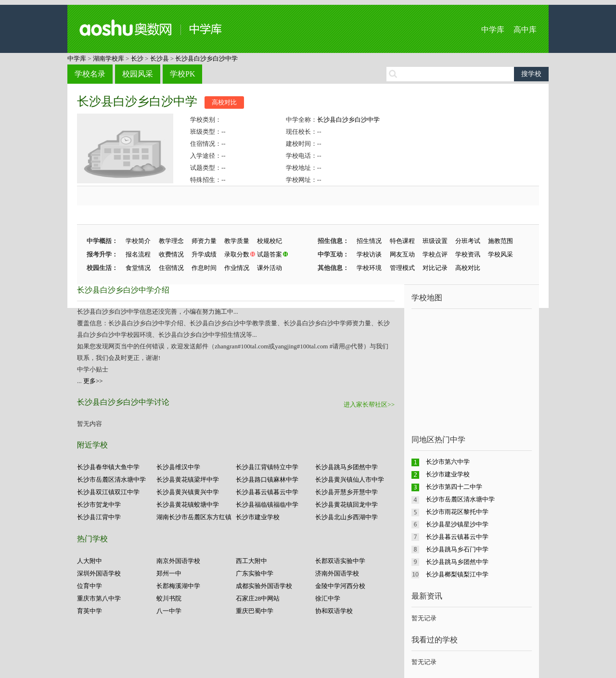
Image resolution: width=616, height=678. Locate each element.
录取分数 (237, 254)
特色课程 (402, 241)
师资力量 (204, 241)
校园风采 (138, 74)
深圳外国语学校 (99, 573)
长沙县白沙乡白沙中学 (206, 58)
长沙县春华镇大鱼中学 (108, 467)
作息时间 (204, 268)
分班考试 (468, 241)
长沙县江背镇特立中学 (267, 467)
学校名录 (90, 74)
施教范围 (500, 241)
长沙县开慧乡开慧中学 (346, 492)
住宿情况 (171, 268)
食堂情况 (138, 268)
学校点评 (435, 254)
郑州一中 (169, 573)
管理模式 (402, 268)
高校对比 (224, 102)
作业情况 (237, 268)
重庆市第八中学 (99, 598)
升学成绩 (204, 254)
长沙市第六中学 (448, 462)
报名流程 (138, 254)
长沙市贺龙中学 (99, 505)
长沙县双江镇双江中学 (108, 492)
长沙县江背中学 (99, 517)
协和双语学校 (334, 611)
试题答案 (269, 254)
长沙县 (160, 58)
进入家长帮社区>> (369, 404)
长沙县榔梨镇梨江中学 (457, 574)
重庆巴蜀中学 (255, 611)
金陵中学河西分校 (340, 586)
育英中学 (90, 611)
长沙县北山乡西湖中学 (346, 517)
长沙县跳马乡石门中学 (457, 549)
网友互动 (402, 254)
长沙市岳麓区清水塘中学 (111, 480)
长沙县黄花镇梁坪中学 (188, 480)
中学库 (493, 30)
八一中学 (169, 611)
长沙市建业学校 (258, 517)
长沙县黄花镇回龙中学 (346, 505)
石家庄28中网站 (258, 598)
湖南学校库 (109, 58)
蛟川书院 (169, 598)
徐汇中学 (328, 598)
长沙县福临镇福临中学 (267, 505)
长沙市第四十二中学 (454, 487)
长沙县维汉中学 (178, 467)
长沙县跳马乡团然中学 (346, 467)
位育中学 (90, 586)
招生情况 (369, 241)
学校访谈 (369, 254)
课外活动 (269, 268)
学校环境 (369, 268)
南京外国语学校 (178, 561)
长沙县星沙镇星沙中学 (457, 524)
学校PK (182, 74)
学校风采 (500, 254)
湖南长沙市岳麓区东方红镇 (194, 517)
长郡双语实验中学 (340, 561)
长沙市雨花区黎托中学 (457, 512)
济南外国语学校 (337, 573)
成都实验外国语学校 (264, 586)
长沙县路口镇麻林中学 (267, 480)
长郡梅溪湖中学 (178, 586)
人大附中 (90, 561)
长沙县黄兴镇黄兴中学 (188, 492)
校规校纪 (269, 241)
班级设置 (435, 241)
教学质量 (237, 241)
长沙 (137, 58)
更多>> (93, 381)
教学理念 (171, 241)
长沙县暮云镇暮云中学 (267, 492)
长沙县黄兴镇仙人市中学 (350, 480)
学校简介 (138, 241)
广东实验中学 (255, 573)
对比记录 (435, 268)
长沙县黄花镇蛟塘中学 (188, 505)
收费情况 (171, 254)
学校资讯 (468, 254)
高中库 (525, 30)
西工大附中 (251, 561)
